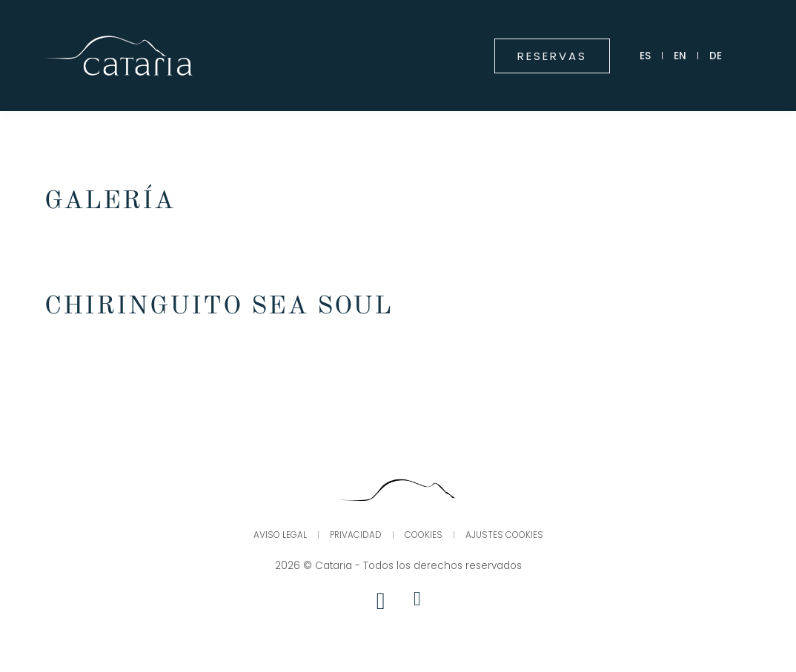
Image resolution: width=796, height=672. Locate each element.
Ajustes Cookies (505, 535)
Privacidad (356, 535)
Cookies (424, 535)
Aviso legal (279, 535)
